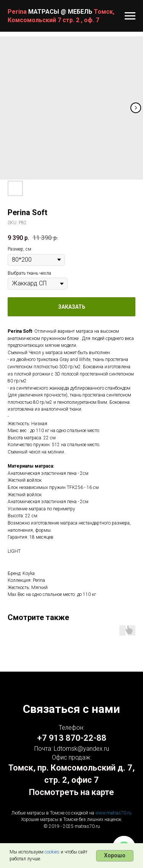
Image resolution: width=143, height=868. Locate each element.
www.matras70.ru (113, 813)
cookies (52, 852)
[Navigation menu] (130, 16)
